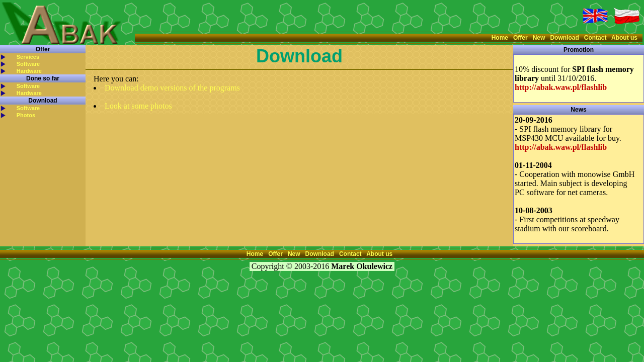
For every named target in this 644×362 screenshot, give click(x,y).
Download (564, 38)
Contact (595, 38)
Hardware (29, 71)
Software (28, 64)
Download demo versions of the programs (172, 88)
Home (500, 38)
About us (624, 38)
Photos (26, 115)
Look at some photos (138, 106)
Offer (520, 38)
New (539, 38)
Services (28, 57)
